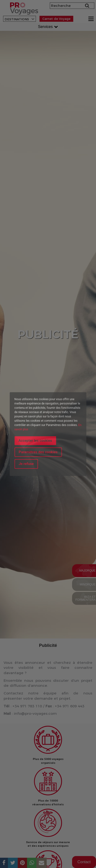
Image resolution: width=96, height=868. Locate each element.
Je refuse (26, 464)
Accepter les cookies (35, 440)
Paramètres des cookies (38, 452)
